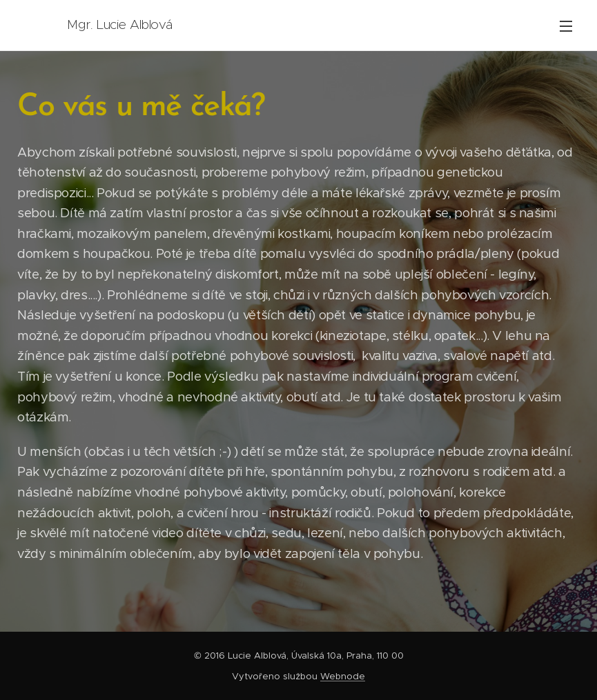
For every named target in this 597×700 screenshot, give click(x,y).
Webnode (343, 676)
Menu (566, 26)
